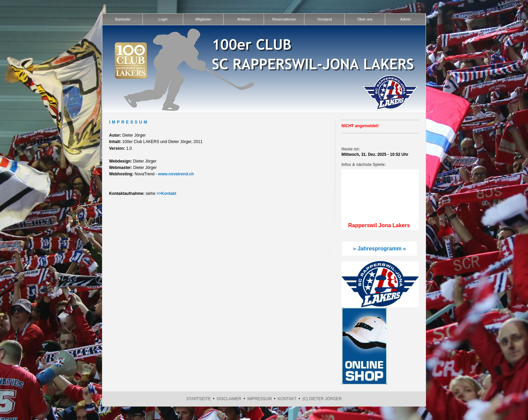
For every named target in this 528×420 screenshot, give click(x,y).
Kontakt (287, 399)
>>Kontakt (167, 194)
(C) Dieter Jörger (322, 399)
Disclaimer (229, 399)
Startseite (199, 399)
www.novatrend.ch (176, 174)
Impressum (259, 399)
